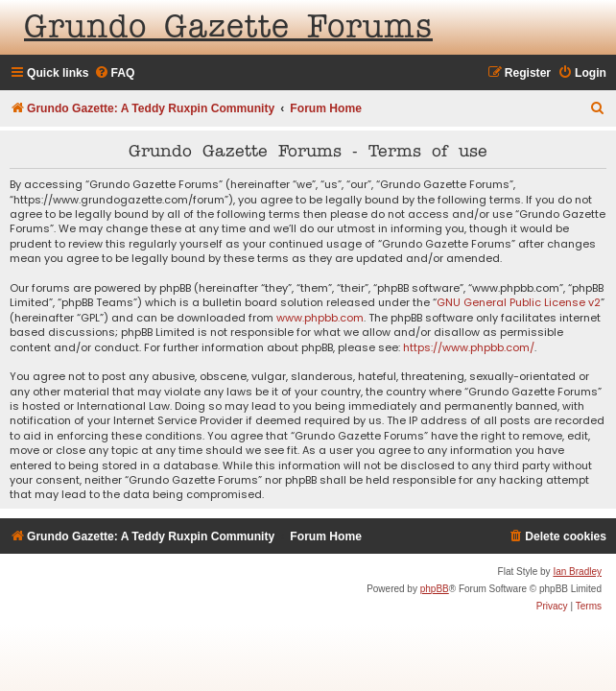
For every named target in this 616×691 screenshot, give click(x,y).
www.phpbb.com (320, 318)
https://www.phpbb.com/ (469, 348)
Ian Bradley (577, 572)
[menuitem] (115, 73)
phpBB (435, 589)
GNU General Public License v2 (519, 303)
